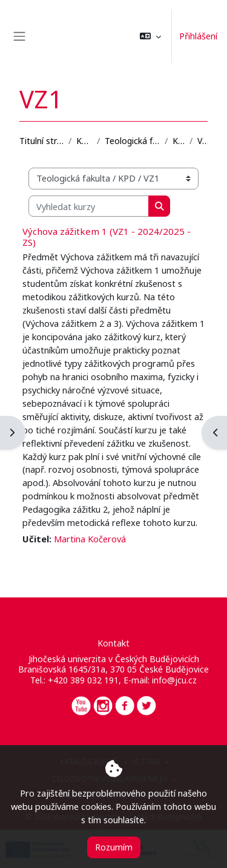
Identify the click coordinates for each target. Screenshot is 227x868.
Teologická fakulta (132, 141)
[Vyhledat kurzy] (89, 206)
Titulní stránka (41, 141)
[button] (150, 36)
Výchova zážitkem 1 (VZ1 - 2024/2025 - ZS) (107, 237)
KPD (179, 141)
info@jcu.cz (174, 680)
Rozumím (114, 847)
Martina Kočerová (90, 539)
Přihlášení (198, 36)
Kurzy (84, 141)
